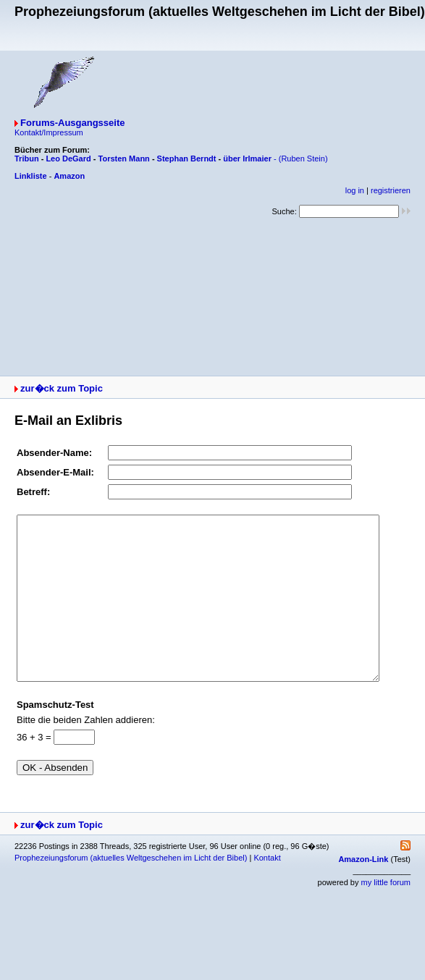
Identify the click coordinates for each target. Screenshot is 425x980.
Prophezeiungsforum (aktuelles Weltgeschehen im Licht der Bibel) (131, 890)
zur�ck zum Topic (62, 388)
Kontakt (267, 890)
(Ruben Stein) (303, 159)
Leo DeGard (68, 159)
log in (355, 190)
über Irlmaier (247, 159)
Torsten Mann (124, 159)
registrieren (391, 190)
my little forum (386, 915)
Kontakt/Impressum (49, 132)
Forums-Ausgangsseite (72, 123)
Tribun (27, 159)
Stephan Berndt (187, 159)
